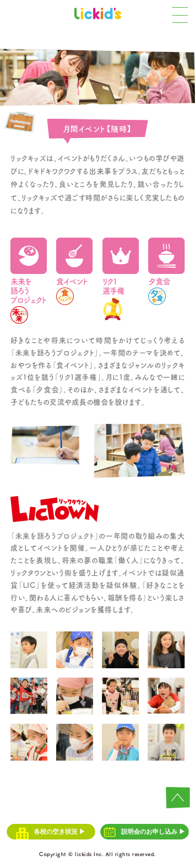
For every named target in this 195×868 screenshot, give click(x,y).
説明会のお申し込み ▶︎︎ (145, 832)
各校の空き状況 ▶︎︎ (51, 832)
